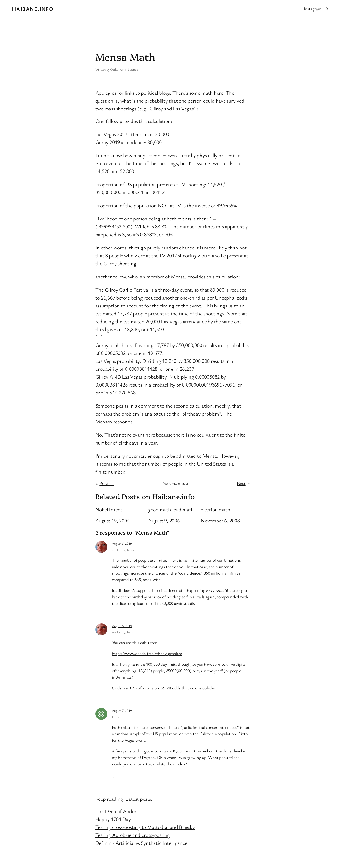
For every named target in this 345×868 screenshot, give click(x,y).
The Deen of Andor (116, 811)
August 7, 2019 (122, 710)
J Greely (117, 717)
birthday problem (201, 414)
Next (241, 483)
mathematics (180, 483)
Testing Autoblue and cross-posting (133, 835)
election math (215, 509)
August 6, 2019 (122, 543)
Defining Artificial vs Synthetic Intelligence (141, 843)
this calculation (222, 276)
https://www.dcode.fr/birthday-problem (147, 653)
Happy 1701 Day (113, 819)
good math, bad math (171, 509)
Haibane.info (33, 9)
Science (133, 69)
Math (166, 483)
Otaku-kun (117, 69)
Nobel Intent (109, 509)
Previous (107, 483)
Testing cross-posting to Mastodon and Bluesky (145, 827)
